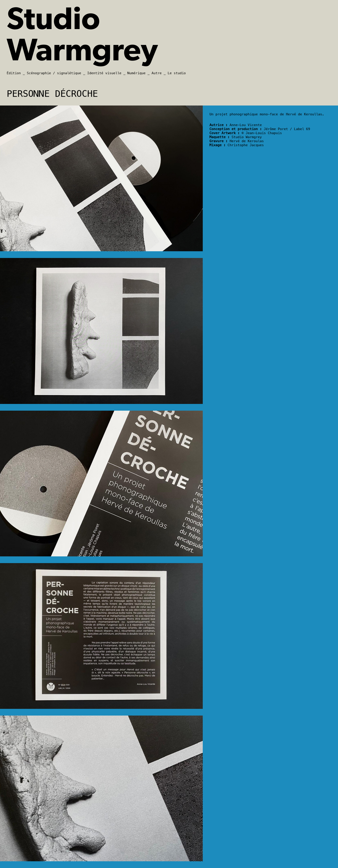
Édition (14, 73)
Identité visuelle (104, 73)
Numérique (136, 73)
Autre (157, 73)
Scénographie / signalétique (54, 73)
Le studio (177, 73)
